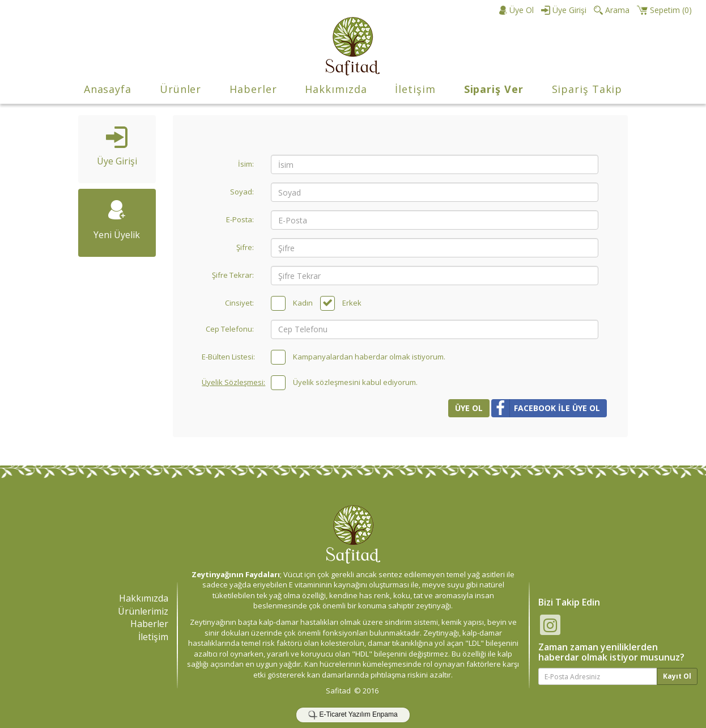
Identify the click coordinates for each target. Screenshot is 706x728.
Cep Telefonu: (230, 329)
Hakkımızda (336, 89)
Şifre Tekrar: (233, 275)
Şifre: (245, 247)
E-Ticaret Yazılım (345, 714)
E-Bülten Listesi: (228, 357)
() (664, 10)
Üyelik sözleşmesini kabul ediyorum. (355, 382)
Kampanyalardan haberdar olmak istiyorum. (369, 357)
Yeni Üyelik (117, 221)
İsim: (246, 164)
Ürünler (180, 89)
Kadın (303, 303)
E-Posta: (240, 219)
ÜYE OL (469, 408)
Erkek (352, 303)
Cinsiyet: (239, 303)
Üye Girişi (117, 147)
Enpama (385, 714)
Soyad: (242, 192)
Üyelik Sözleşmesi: (232, 382)
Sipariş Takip (587, 89)
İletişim (415, 89)
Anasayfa (108, 89)
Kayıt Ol (677, 676)
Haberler (253, 89)
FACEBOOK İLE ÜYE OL (546, 408)
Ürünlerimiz (143, 611)
